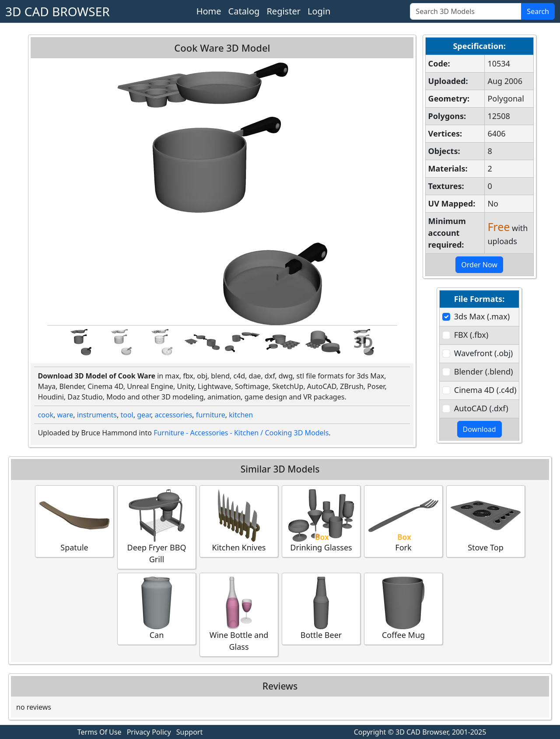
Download (479, 429)
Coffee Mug (403, 608)
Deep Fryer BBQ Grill (157, 527)
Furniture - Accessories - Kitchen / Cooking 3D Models (241, 433)
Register (283, 11)
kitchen (241, 415)
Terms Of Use (100, 732)
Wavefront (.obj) (483, 353)
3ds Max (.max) (482, 316)
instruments (97, 415)
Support (189, 732)
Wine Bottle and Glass (239, 614)
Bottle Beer (321, 608)
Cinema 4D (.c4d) (485, 390)
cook (45, 415)
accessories (174, 415)
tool (127, 415)
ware (65, 415)
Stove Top (486, 521)
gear (144, 415)
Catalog (244, 11)
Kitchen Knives (239, 521)
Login (319, 11)
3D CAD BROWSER (58, 11)
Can (157, 608)
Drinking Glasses (321, 521)
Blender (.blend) (484, 371)
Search (538, 11)
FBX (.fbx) (471, 335)
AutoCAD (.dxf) (481, 408)
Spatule (74, 521)
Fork (403, 521)
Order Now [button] (479, 265)
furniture (211, 415)
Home (209, 11)
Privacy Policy (149, 732)
